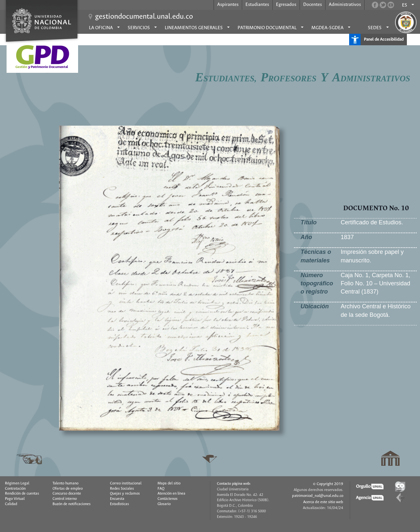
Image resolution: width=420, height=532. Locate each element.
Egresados (286, 5)
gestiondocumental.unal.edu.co (144, 17)
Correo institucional (126, 483)
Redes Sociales (122, 489)
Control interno (65, 499)
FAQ (161, 489)
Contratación (15, 489)
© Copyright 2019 (328, 484)
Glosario (164, 504)
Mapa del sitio (169, 483)
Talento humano (65, 483)
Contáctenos (168, 499)
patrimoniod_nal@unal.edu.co (318, 496)
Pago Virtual (15, 499)
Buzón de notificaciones (72, 504)
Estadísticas (119, 504)
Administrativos (345, 5)
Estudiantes (257, 5)
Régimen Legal (17, 483)
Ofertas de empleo (68, 489)
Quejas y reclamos (125, 494)
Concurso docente (67, 494)
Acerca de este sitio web (323, 502)
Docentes (313, 5)
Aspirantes (228, 5)
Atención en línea (171, 494)
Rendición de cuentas (22, 494)
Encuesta (117, 499)
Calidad (11, 504)
